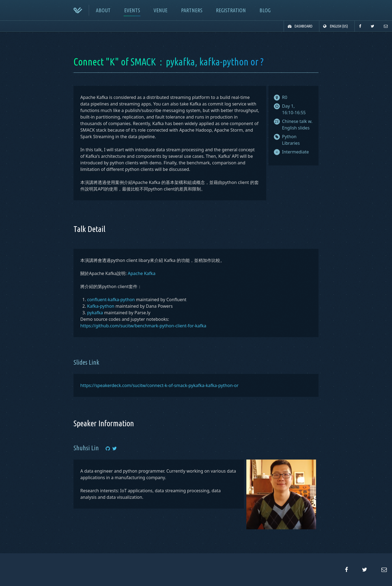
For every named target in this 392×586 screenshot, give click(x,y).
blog (265, 10)
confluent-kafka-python (111, 300)
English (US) (339, 26)
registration (231, 10)
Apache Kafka (142, 273)
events (132, 10)
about (103, 10)
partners (192, 10)
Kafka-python (101, 306)
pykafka (95, 313)
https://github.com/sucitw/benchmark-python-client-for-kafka (143, 326)
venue (160, 10)
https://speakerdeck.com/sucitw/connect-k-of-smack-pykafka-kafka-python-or (159, 385)
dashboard (304, 26)
